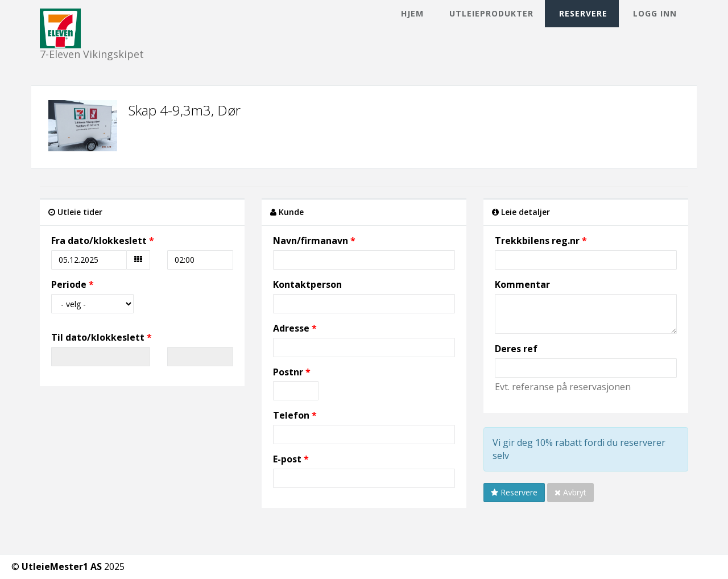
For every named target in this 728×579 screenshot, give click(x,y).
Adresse (291, 328)
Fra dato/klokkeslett (99, 241)
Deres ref (516, 349)
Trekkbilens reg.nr (537, 241)
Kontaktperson (307, 284)
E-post (287, 459)
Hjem (412, 13)
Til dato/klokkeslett (98, 337)
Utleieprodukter (491, 13)
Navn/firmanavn (311, 241)
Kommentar (522, 284)
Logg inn (655, 13)
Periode (69, 284)
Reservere (583, 13)
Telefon (291, 415)
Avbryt (570, 492)
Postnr (289, 372)
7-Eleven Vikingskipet (92, 18)
